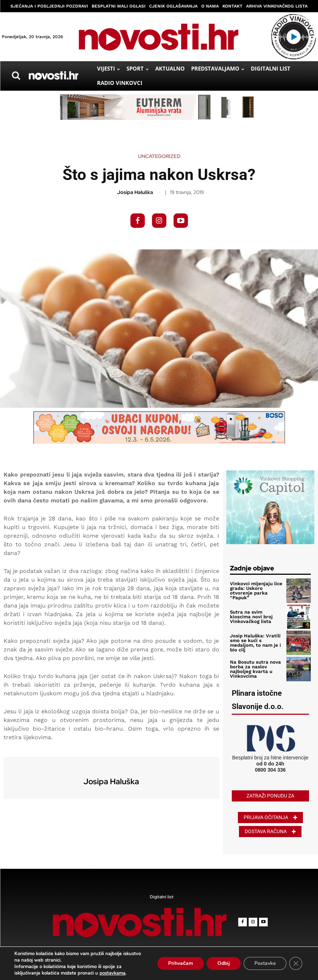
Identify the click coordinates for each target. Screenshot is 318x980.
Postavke (265, 963)
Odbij (224, 963)
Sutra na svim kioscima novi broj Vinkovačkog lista (257, 617)
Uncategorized (159, 156)
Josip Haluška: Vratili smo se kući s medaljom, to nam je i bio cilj (255, 643)
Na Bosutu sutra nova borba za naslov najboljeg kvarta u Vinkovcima (255, 669)
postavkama (112, 973)
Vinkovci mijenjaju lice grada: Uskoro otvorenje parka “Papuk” (256, 591)
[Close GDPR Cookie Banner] (296, 963)
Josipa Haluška (135, 192)
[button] (16, 76)
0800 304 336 (270, 769)
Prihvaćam (181, 963)
